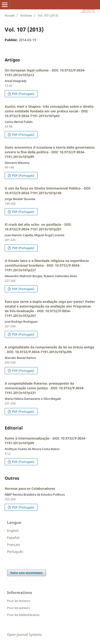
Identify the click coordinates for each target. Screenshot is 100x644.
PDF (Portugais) (23, 94)
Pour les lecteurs (19, 601)
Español (13, 538)
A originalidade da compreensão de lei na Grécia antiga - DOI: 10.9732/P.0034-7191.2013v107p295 (49, 349)
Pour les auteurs (18, 608)
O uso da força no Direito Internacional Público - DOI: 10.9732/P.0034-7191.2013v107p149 (48, 191)
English (13, 531)
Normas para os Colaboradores (30, 488)
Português (15, 552)
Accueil (10, 15)
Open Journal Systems (24, 635)
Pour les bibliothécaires (23, 615)
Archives (26, 15)
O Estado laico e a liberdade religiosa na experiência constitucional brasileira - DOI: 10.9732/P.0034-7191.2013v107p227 (47, 265)
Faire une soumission (27, 573)
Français (14, 545)
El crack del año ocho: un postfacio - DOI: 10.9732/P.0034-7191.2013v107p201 (38, 227)
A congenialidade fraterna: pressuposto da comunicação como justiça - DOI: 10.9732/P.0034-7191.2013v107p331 (45, 388)
